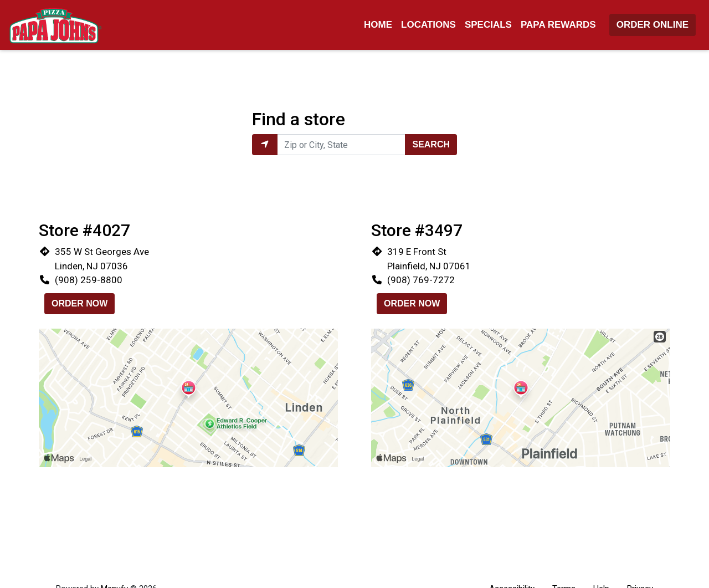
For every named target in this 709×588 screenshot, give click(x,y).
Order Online (653, 25)
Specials (488, 25)
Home (378, 25)
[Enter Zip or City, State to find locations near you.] (341, 145)
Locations (428, 25)
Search (431, 144)
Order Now (79, 303)
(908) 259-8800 (89, 280)
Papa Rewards (558, 25)
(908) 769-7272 (421, 280)
